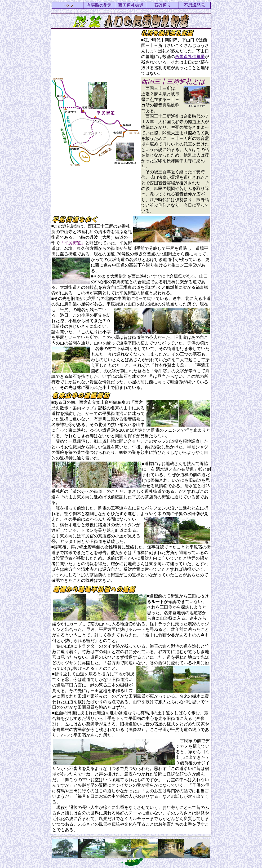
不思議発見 (194, 5)
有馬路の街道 (99, 5)
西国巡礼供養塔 (190, 57)
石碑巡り (163, 5)
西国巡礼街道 (131, 5)
